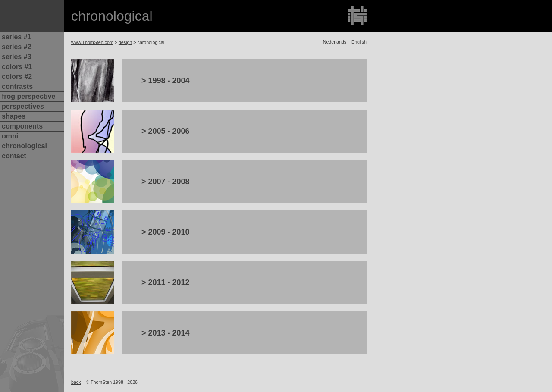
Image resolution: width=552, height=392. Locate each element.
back (76, 382)
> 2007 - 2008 (166, 182)
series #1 (17, 37)
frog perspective (28, 96)
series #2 (17, 47)
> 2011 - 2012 (166, 282)
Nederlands (335, 42)
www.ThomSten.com (92, 42)
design (125, 42)
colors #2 (17, 77)
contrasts (17, 86)
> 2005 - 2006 (166, 131)
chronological (24, 146)
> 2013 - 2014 (166, 333)
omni (10, 136)
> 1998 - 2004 (166, 81)
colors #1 (17, 67)
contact (14, 156)
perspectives (23, 106)
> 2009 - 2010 (166, 232)
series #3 (17, 57)
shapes (14, 116)
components (22, 126)
